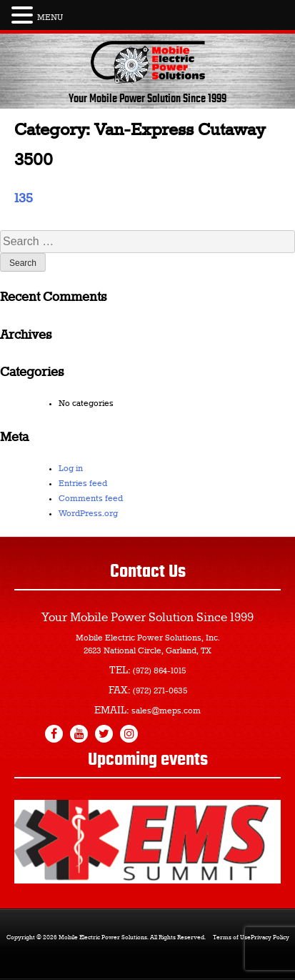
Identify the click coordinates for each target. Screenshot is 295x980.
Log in (71, 469)
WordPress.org (88, 514)
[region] (147, 842)
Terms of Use (232, 938)
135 (24, 199)
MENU (50, 18)
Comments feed (91, 499)
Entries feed (83, 484)
